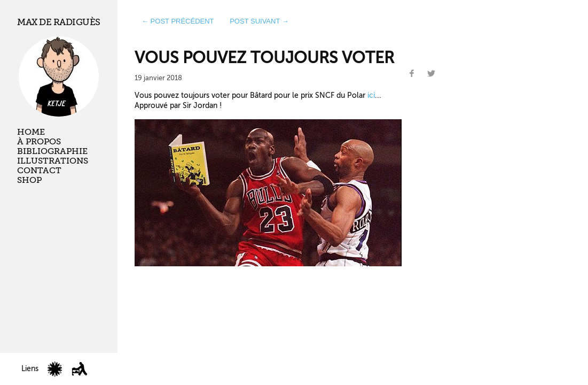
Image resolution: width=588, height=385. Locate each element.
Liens (30, 369)
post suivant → (259, 21)
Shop (29, 180)
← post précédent (178, 21)
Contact (39, 171)
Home (31, 132)
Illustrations (53, 161)
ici (371, 95)
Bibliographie (52, 151)
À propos (39, 142)
